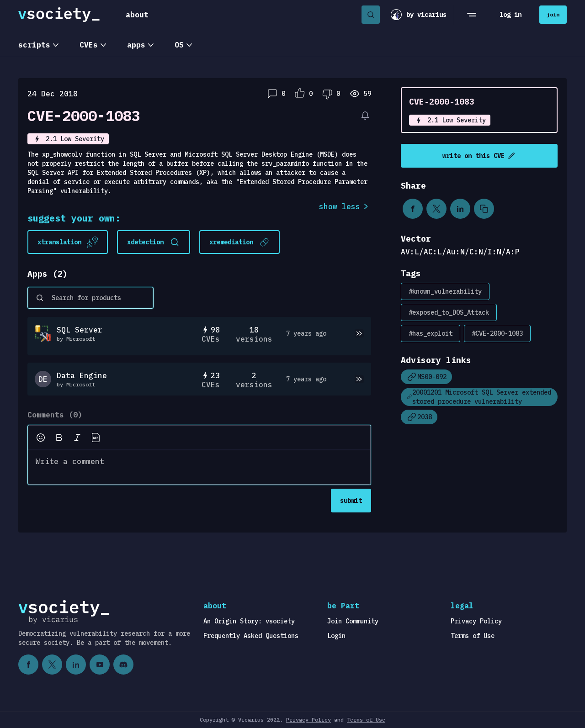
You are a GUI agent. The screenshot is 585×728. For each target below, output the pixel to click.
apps (136, 45)
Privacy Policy (476, 621)
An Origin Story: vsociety (249, 621)
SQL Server (80, 330)
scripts (34, 45)
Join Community (353, 621)
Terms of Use (473, 636)
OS (179, 45)
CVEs (89, 45)
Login (336, 636)
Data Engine (82, 375)
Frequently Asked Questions (251, 636)
